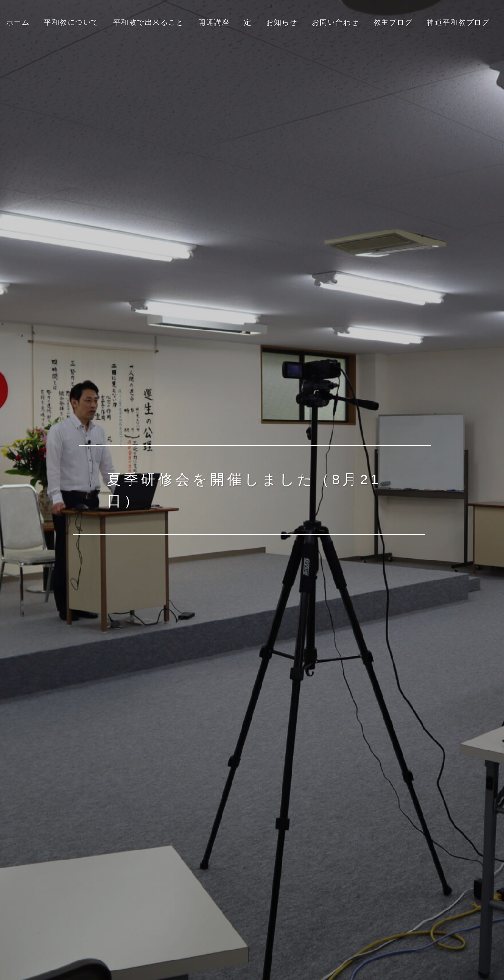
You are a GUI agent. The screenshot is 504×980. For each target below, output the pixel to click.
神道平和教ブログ (458, 22)
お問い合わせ (336, 22)
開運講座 (214, 22)
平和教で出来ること (149, 22)
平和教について (71, 22)
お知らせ (282, 22)
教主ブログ (393, 22)
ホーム (18, 22)
